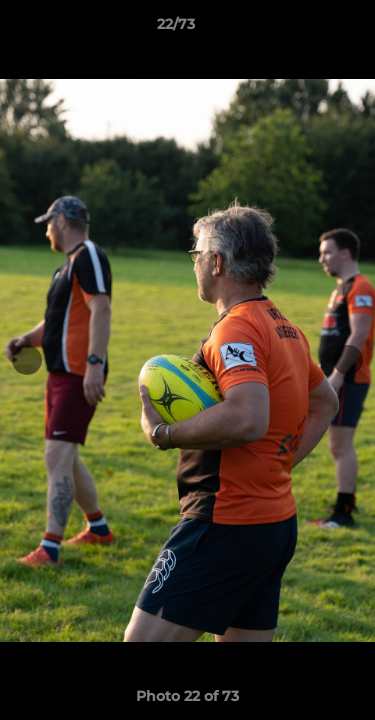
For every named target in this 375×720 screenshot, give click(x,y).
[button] (303, 29)
